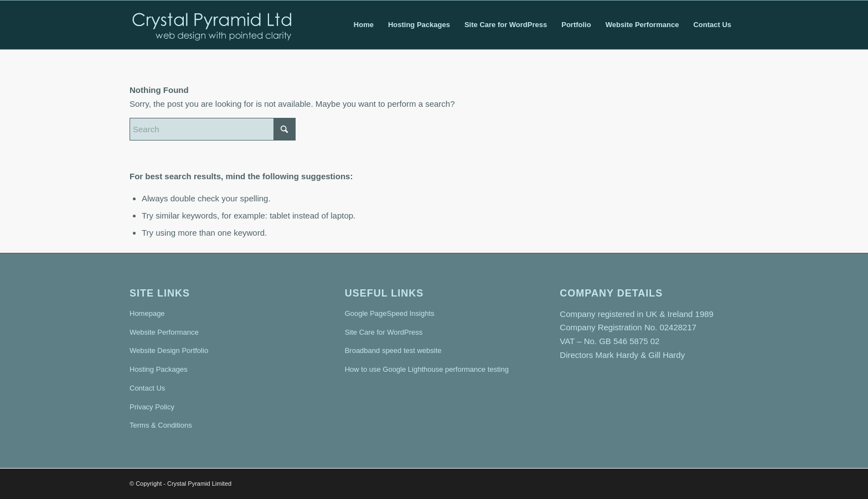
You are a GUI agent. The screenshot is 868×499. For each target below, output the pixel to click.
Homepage (147, 313)
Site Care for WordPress (384, 332)
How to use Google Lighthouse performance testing (427, 369)
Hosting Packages (159, 369)
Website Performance (164, 332)
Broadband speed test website (393, 350)
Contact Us (147, 388)
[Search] (213, 129)
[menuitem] (364, 25)
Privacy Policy (152, 407)
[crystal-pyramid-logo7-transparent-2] (213, 25)
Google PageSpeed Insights (390, 313)
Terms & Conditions (161, 425)
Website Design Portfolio (169, 350)
